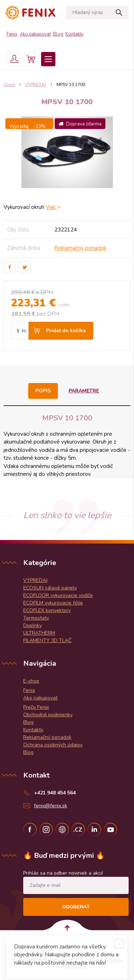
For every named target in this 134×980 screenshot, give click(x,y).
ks (24, 331)
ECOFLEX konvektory (47, 610)
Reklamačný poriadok (80, 248)
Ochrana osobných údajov (53, 745)
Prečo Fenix (36, 707)
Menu (48, 59)
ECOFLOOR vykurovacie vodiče (58, 595)
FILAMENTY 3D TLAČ (47, 640)
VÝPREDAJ (35, 580)
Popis (43, 391)
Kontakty (75, 34)
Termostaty (36, 618)
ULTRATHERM (39, 633)
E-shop (31, 681)
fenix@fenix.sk (51, 806)
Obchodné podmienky (48, 715)
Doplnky (33, 625)
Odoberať (76, 907)
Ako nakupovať (35, 34)
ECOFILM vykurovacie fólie (53, 603)
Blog (58, 34)
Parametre (84, 391)
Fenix (12, 34)
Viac (53, 207)
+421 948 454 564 (55, 793)
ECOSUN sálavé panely (50, 588)
